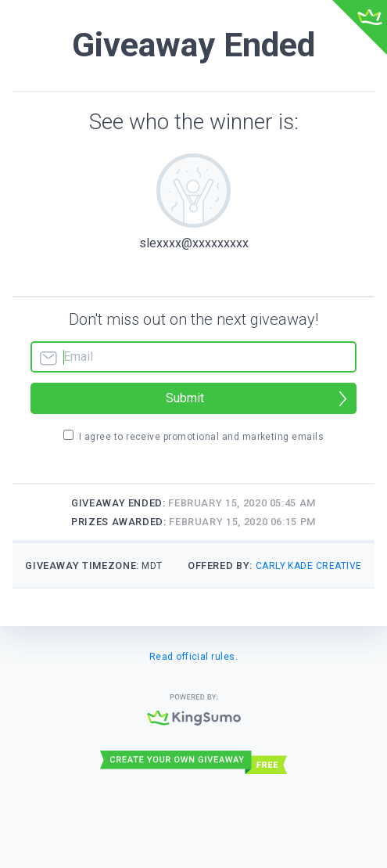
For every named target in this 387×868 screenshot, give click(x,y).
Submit (185, 398)
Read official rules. (194, 657)
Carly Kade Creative (309, 566)
